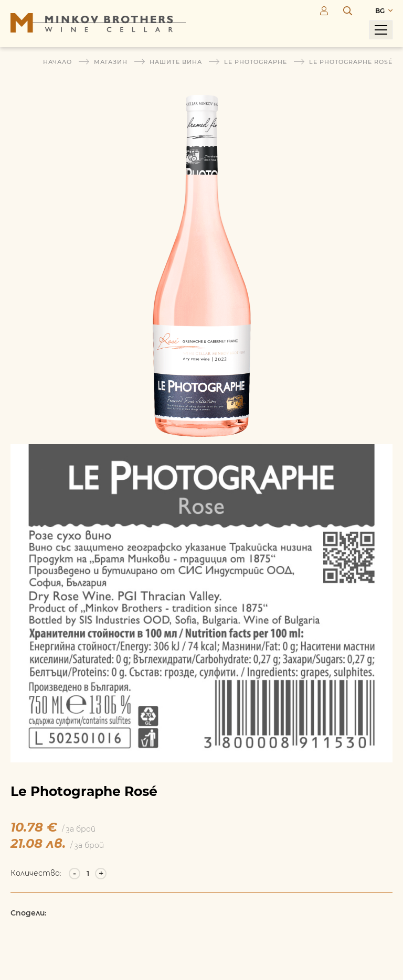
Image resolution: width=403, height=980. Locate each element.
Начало (57, 62)
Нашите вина (176, 62)
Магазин (111, 62)
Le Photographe (256, 62)
